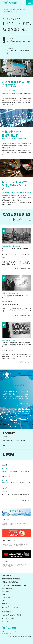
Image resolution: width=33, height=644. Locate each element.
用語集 (4, 594)
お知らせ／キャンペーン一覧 (10, 607)
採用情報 (4, 604)
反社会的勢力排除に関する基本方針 (12, 615)
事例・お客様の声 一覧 (23, 269)
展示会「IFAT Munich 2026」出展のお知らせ (18, 52)
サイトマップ (5, 621)
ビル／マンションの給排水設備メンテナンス (14, 585)
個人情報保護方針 (7, 612)
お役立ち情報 (5, 591)
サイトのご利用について (9, 618)
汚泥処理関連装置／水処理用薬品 (11, 579)
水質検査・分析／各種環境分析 (10, 582)
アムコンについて (7, 576)
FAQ (3, 601)
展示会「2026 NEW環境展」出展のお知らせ (18, 42)
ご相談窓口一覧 (6, 598)
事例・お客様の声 (7, 588)
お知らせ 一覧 (26, 500)
